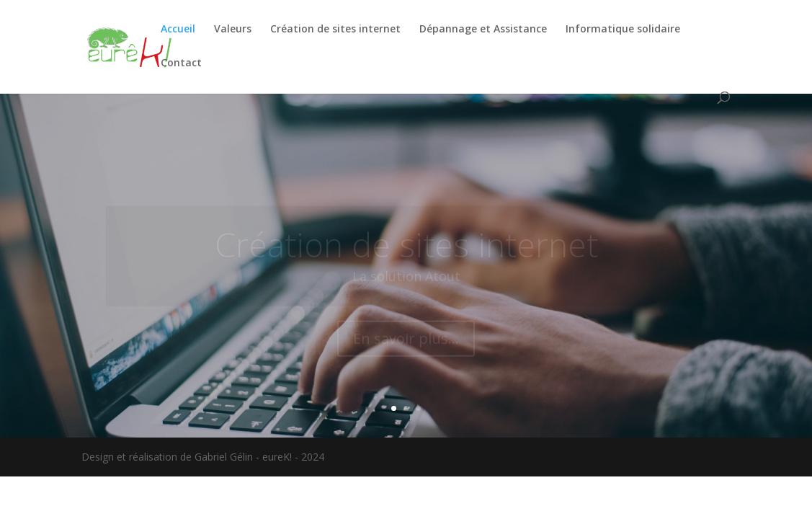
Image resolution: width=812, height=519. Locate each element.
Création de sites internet (335, 30)
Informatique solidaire (623, 30)
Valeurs (233, 30)
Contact (181, 63)
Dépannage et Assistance (483, 30)
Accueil (178, 30)
